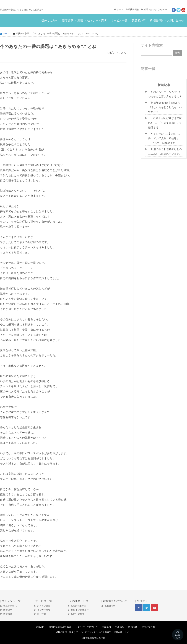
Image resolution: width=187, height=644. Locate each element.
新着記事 (68, 20)
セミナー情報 (44, 610)
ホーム (120, 9)
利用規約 (120, 627)
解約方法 (133, 627)
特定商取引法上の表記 (60, 627)
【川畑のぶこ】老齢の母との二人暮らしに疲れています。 (165, 152)
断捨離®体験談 (78, 606)
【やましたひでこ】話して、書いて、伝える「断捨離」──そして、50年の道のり (165, 138)
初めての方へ (50, 20)
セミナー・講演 (97, 20)
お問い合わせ (150, 9)
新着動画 (8, 614)
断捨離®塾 (133, 9)
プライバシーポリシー (86, 627)
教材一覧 (41, 614)
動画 (80, 20)
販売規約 (107, 627)
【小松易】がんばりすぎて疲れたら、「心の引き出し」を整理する (165, 123)
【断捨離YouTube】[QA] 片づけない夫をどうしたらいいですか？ (165, 107)
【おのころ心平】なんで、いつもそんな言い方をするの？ (165, 94)
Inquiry (162, 9)
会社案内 (40, 627)
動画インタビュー (80, 610)
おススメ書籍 (44, 606)
